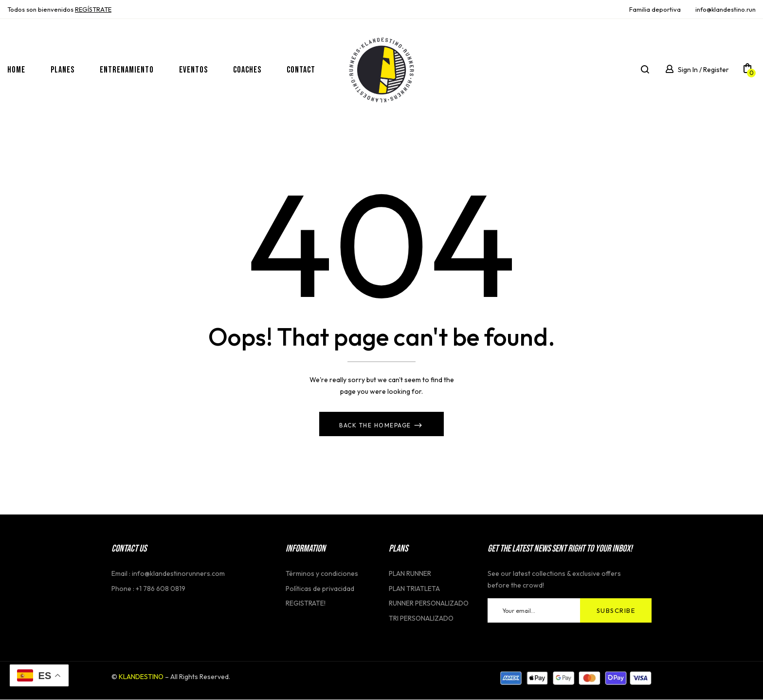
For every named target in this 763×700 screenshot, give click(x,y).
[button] (747, 70)
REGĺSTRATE (93, 9)
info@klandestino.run (726, 9)
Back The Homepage (376, 426)
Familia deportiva (655, 9)
